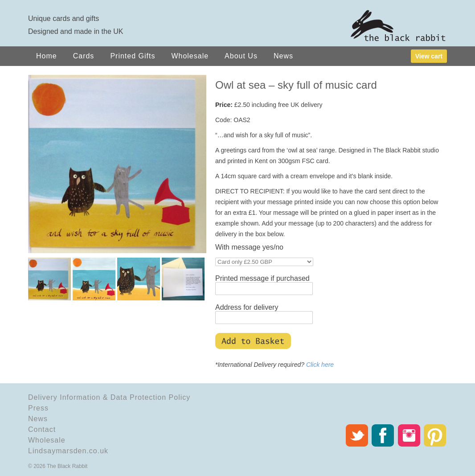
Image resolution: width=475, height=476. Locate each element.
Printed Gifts (133, 56)
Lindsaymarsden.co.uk (68, 451)
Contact (42, 429)
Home (47, 56)
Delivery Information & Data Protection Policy (109, 397)
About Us (241, 56)
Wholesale (190, 56)
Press (38, 408)
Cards (84, 56)
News (283, 56)
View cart (429, 56)
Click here (320, 365)
